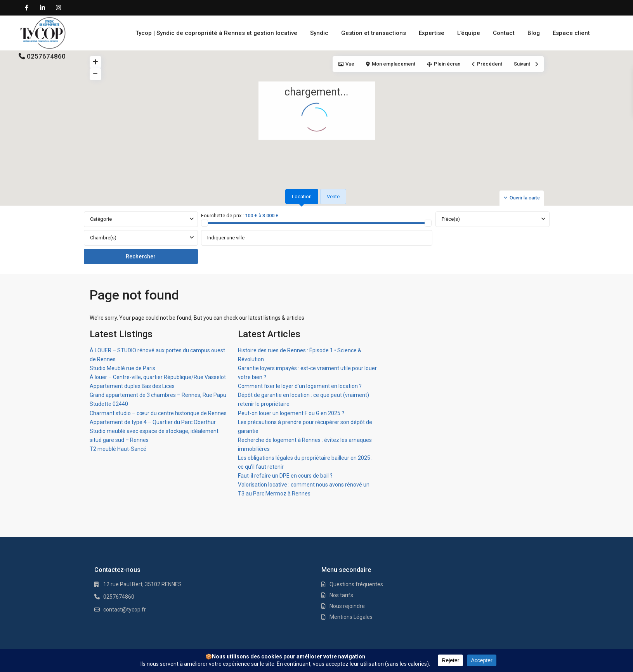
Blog (534, 33)
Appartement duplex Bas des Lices (132, 386)
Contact (504, 33)
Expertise (432, 33)
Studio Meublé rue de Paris (122, 368)
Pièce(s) (451, 219)
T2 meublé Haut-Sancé (118, 449)
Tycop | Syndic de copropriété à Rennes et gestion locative (216, 33)
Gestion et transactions (374, 33)
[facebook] (27, 8)
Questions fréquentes (356, 584)
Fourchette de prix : (222, 216)
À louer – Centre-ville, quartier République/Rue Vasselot (158, 377)
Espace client (571, 33)
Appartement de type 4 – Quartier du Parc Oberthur (153, 422)
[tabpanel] (317, 238)
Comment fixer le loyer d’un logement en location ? (300, 386)
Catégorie (101, 219)
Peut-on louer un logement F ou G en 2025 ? (291, 413)
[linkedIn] (42, 8)
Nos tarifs (341, 595)
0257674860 (46, 56)
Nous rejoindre (347, 606)
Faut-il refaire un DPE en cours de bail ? (285, 476)
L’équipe (469, 33)
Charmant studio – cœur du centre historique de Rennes (158, 413)
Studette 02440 (109, 404)
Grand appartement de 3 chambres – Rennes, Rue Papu (158, 395)
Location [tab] (302, 197)
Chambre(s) (103, 238)
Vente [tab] (333, 197)
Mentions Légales (351, 617)
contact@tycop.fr (125, 610)
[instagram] (58, 8)
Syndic (319, 33)
